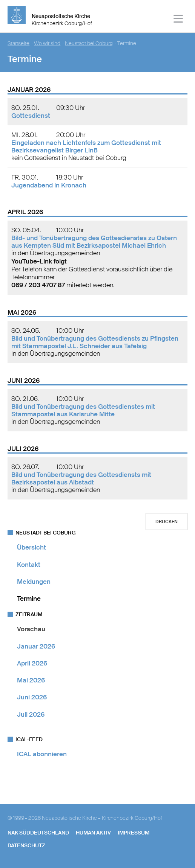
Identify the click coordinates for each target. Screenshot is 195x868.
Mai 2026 (31, 680)
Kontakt (29, 565)
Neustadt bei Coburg (89, 43)
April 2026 (32, 663)
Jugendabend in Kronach (49, 185)
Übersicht (31, 547)
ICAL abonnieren (42, 754)
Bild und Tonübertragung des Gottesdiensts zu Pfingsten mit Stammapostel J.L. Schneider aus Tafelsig (95, 342)
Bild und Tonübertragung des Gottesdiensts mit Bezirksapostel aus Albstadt (81, 478)
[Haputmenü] (179, 20)
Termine (29, 598)
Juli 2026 (31, 714)
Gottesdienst (31, 116)
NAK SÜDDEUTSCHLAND (38, 833)
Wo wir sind (47, 43)
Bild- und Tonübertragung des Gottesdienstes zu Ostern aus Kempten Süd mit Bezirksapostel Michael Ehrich (94, 242)
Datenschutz (26, 845)
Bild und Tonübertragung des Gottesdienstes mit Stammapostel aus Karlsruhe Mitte (83, 410)
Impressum (134, 833)
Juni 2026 (32, 697)
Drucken (167, 522)
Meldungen (34, 582)
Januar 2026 (36, 646)
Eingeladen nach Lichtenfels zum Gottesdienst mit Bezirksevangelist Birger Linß (86, 146)
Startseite (18, 43)
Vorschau (31, 629)
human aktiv (93, 833)
